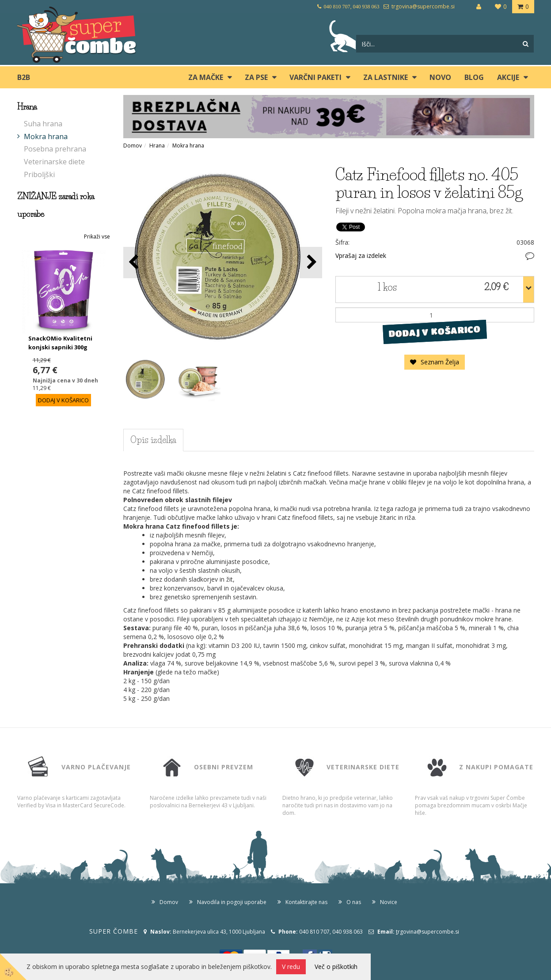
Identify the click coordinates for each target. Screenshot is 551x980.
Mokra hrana (46, 136)
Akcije (508, 77)
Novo (440, 77)
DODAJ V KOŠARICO (435, 332)
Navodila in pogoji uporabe (232, 902)
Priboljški (39, 174)
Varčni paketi (315, 77)
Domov (133, 146)
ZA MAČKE (206, 77)
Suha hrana (43, 124)
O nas (354, 902)
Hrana (157, 146)
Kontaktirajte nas (306, 902)
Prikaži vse (97, 236)
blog (474, 77)
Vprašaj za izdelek (361, 255)
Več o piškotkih (336, 967)
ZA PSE (256, 77)
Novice (389, 902)
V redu (291, 967)
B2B (24, 77)
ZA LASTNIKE (386, 77)
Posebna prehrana (55, 149)
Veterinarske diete (54, 162)
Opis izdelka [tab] (153, 440)
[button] (311, 263)
